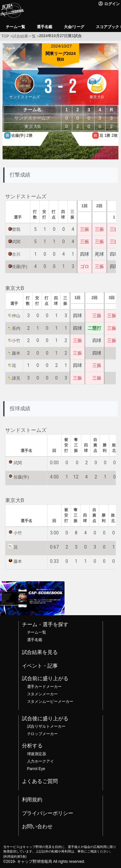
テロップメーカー (43, 734)
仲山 (16, 316)
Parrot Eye (36, 769)
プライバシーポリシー (48, 813)
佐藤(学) (20, 267)
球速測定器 (37, 754)
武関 (16, 242)
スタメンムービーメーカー (50, 702)
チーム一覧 (37, 632)
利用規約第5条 (15, 857)
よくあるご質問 (40, 781)
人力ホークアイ (41, 761)
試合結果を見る (40, 652)
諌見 (16, 378)
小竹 (16, 341)
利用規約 (32, 800)
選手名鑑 (35, 640)
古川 (16, 254)
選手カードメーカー (45, 687)
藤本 (16, 353)
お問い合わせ (37, 826)
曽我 (16, 229)
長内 (16, 328)
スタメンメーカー (43, 694)
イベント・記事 (40, 666)
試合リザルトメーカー (46, 726)
